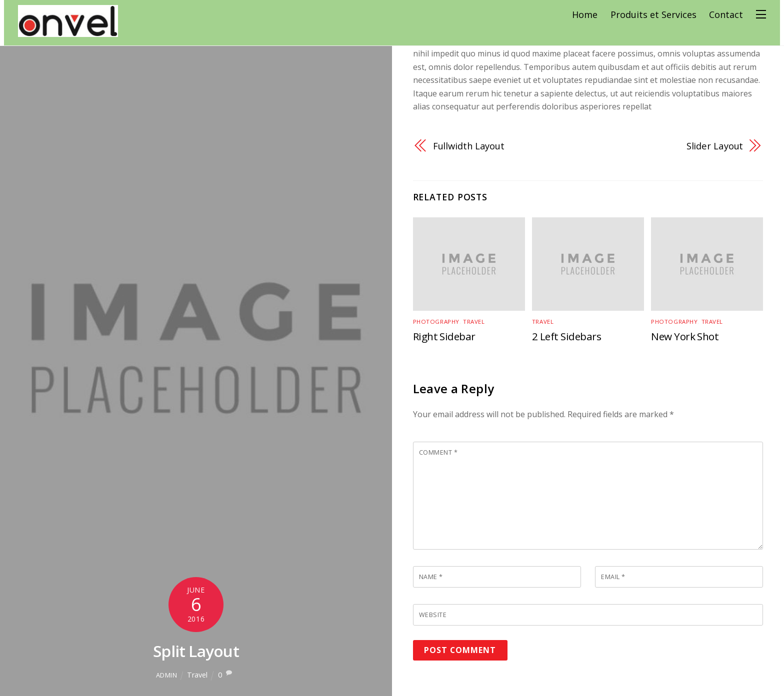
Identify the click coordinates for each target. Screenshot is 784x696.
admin (167, 675)
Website (433, 616)
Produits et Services (657, 14)
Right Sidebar (444, 336)
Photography (436, 322)
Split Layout (196, 651)
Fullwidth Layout (469, 146)
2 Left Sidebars (567, 336)
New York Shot (685, 336)
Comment (438, 453)
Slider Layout (715, 146)
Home (589, 14)
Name (431, 578)
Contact (730, 14)
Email (613, 578)
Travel (197, 675)
